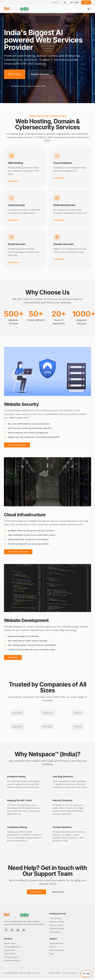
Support (53, 947)
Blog (51, 954)
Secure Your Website (17, 445)
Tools (55, 2)
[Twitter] (12, 930)
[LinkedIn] (18, 930)
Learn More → (15, 181)
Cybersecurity (9, 950)
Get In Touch (15, 74)
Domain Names (10, 943)
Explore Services (40, 74)
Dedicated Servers (57, 929)
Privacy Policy (54, 973)
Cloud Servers (55, 932)
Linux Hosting (55, 918)
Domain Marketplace (12, 960)
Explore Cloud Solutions (18, 552)
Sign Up (86, 2)
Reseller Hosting (56, 925)
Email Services (10, 954)
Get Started (13, 657)
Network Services (57, 950)
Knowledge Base (56, 943)
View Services (58, 892)
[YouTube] (24, 930)
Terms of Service (70, 973)
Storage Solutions (11, 957)
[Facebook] (6, 930)
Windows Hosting (57, 922)
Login (74, 2)
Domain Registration (12, 947)
